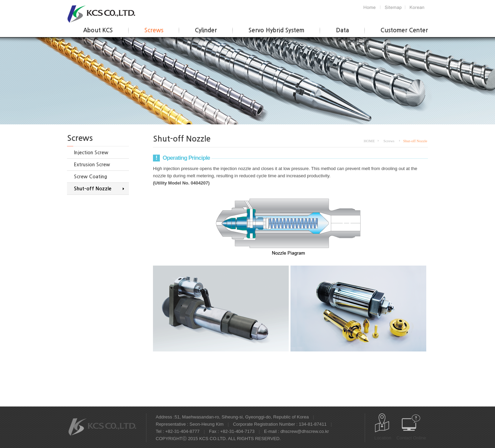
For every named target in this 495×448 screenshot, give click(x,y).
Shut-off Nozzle (93, 189)
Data (342, 30)
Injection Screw (91, 153)
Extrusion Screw (92, 165)
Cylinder (206, 30)
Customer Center (404, 30)
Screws (154, 30)
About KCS (98, 30)
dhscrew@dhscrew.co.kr (305, 431)
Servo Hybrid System (276, 30)
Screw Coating (91, 177)
